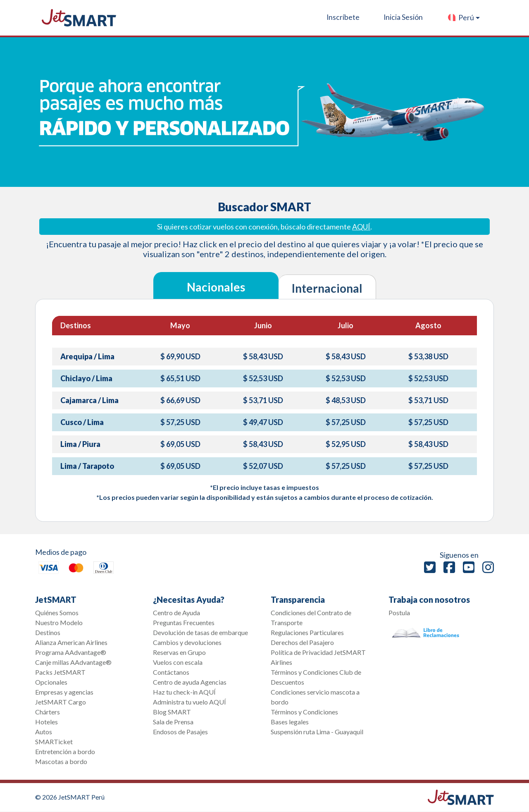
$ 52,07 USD (263, 466)
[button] (463, 18)
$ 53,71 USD (263, 400)
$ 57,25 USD (180, 422)
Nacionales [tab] (216, 287)
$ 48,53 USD (346, 400)
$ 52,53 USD (263, 378)
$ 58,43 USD (263, 356)
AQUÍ (361, 227)
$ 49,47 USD (263, 422)
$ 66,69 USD (180, 400)
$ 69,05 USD (180, 444)
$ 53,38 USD (428, 356)
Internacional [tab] (327, 288)
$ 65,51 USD (180, 378)
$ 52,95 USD (346, 444)
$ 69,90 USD (180, 356)
